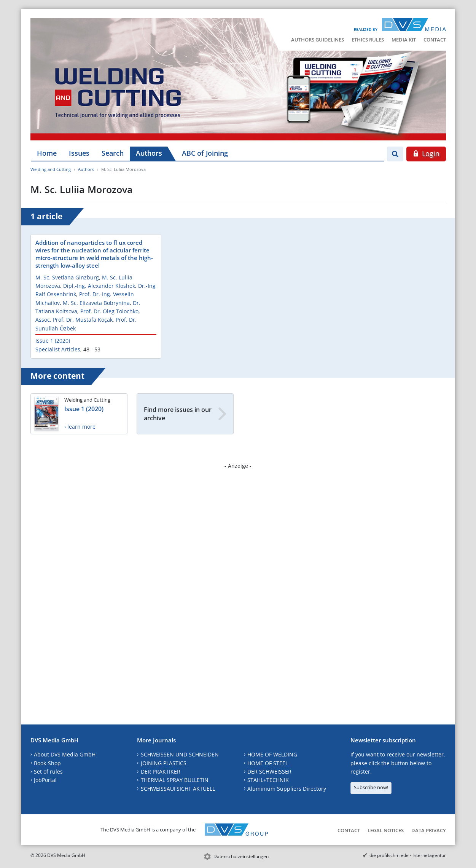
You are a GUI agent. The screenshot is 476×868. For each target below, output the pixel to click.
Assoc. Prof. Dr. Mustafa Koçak (74, 320)
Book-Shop (47, 763)
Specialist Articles (58, 349)
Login (426, 153)
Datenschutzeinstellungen (241, 856)
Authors (149, 153)
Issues (79, 153)
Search (113, 153)
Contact (435, 40)
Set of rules (48, 771)
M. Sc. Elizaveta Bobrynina (96, 303)
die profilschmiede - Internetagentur (408, 855)
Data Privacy (429, 830)
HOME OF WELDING (272, 754)
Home (47, 153)
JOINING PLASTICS (164, 763)
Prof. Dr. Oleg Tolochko (109, 311)
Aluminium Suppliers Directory (287, 789)
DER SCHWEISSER (269, 771)
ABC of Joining (205, 153)
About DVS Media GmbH (65, 754)
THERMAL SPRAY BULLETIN (175, 780)
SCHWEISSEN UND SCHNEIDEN (180, 754)
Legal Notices (386, 830)
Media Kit (404, 40)
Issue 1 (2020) (53, 341)
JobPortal (45, 780)
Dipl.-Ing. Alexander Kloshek (99, 286)
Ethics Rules (368, 40)
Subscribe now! (371, 787)
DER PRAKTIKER (161, 771)
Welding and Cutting (51, 169)
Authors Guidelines (318, 40)
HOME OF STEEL (268, 763)
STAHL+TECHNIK (268, 780)
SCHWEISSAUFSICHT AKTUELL (178, 789)
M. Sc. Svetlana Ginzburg (67, 277)
